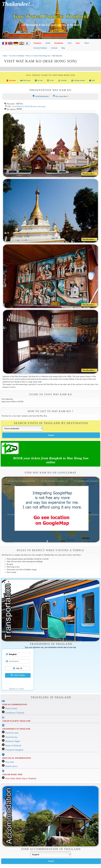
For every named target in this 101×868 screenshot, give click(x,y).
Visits (70, 43)
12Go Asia (18, 689)
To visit (39, 81)
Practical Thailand (40, 48)
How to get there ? (61, 96)
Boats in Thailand (13, 746)
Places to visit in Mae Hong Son (38, 56)
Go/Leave (11, 81)
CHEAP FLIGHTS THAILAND (16, 721)
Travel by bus (11, 737)
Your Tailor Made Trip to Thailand (21, 778)
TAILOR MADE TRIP (12, 775)
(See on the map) (39, 106)
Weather (62, 81)
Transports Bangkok (14, 750)
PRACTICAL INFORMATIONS (17, 758)
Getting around (78, 81)
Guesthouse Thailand (15, 713)
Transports (37, 43)
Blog (63, 48)
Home (5, 56)
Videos (87, 43)
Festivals (54, 48)
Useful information (41, 96)
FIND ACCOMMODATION (15, 704)
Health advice (11, 766)
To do (50, 81)
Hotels (48, 43)
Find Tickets (18, 675)
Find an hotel (11, 708)
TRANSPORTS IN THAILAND (16, 729)
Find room (25, 81)
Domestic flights (13, 741)
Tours (78, 43)
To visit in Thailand (17, 56)
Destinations (59, 43)
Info (92, 81)
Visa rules (10, 762)
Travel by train (12, 733)
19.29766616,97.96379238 (22, 106)
